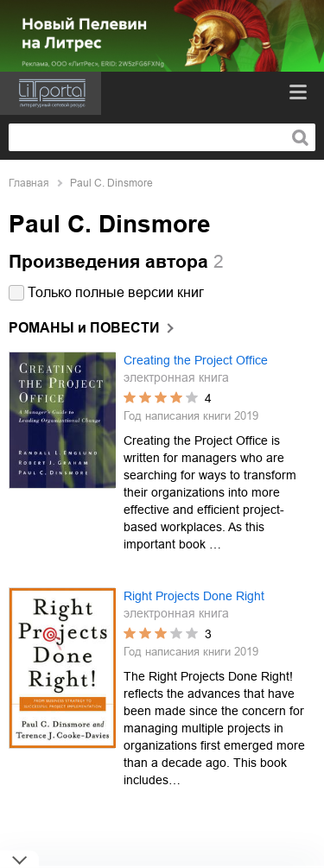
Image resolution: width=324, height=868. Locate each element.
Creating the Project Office (196, 360)
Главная (29, 183)
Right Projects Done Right (194, 596)
